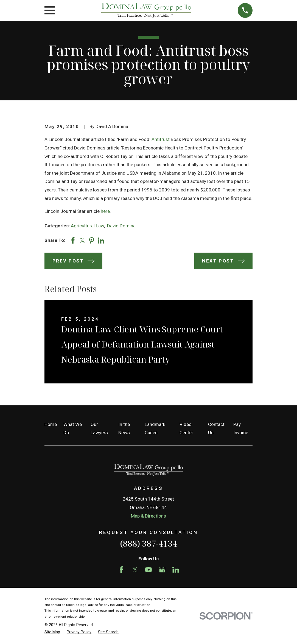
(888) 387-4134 (148, 543)
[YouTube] (148, 570)
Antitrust (161, 139)
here (105, 211)
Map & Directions (148, 516)
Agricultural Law (87, 226)
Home (51, 424)
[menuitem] (52, 632)
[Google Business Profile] (162, 570)
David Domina (121, 226)
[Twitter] (135, 570)
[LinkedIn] (176, 570)
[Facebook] (121, 570)
